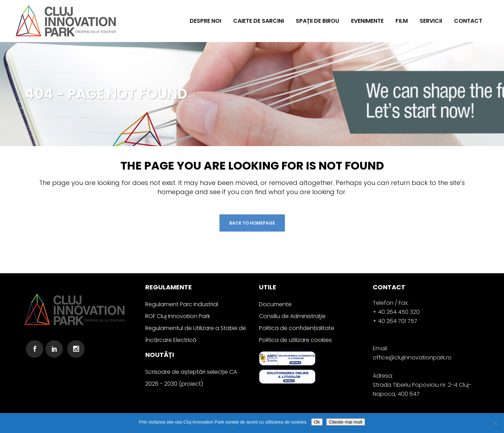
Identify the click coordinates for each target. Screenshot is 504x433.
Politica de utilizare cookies (295, 340)
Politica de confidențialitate (297, 328)
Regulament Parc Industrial (182, 304)
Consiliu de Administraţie (292, 316)
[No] (495, 423)
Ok (317, 422)
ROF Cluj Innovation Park (178, 316)
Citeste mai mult (346, 422)
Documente (275, 304)
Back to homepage (252, 223)
